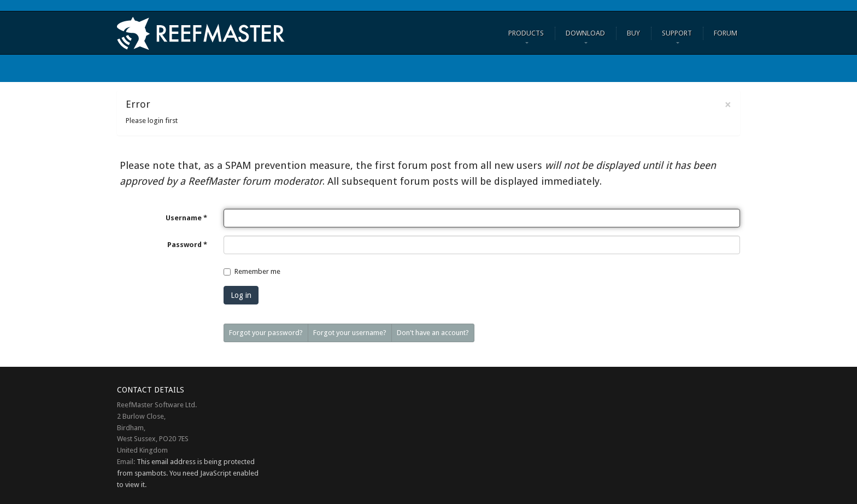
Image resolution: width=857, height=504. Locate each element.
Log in (241, 295)
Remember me (257, 271)
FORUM (726, 33)
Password (187, 245)
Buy (633, 33)
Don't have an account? (433, 333)
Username (186, 218)
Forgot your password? (266, 333)
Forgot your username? (350, 333)
